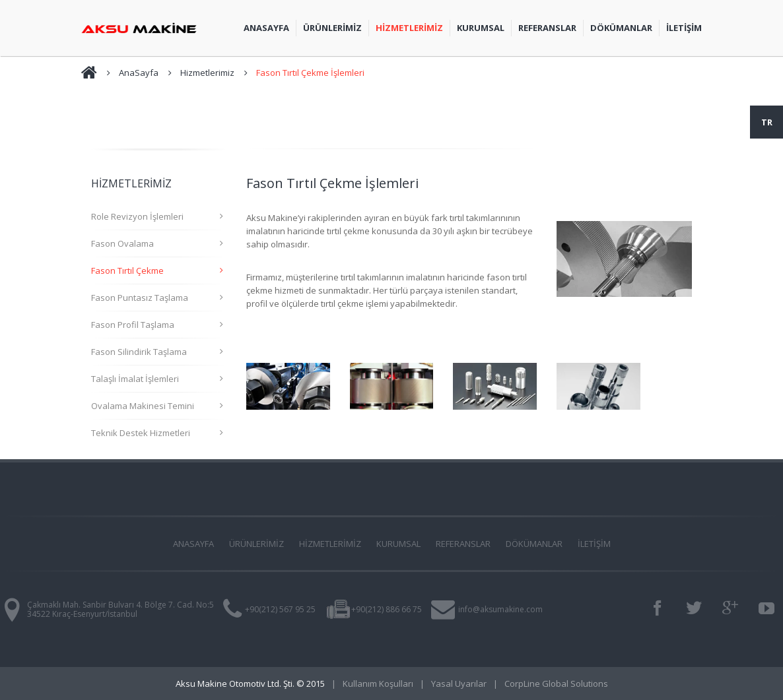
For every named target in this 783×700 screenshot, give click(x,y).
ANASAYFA (193, 544)
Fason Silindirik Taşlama (139, 352)
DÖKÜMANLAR (534, 544)
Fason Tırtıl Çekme (127, 270)
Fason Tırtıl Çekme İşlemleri (310, 73)
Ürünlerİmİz (332, 28)
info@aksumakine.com (500, 609)
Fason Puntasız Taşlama (140, 298)
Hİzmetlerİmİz (409, 28)
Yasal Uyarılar (459, 684)
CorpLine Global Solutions (556, 684)
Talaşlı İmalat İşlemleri (135, 379)
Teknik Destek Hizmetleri (141, 433)
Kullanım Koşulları (378, 684)
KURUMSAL (398, 544)
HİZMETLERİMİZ (330, 544)
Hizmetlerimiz (207, 73)
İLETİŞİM (684, 28)
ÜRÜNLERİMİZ (256, 544)
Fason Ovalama (122, 243)
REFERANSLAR (463, 544)
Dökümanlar (621, 28)
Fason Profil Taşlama (133, 325)
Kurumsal (481, 28)
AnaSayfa (266, 28)
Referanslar (547, 28)
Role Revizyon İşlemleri (137, 216)
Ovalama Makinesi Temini (143, 406)
